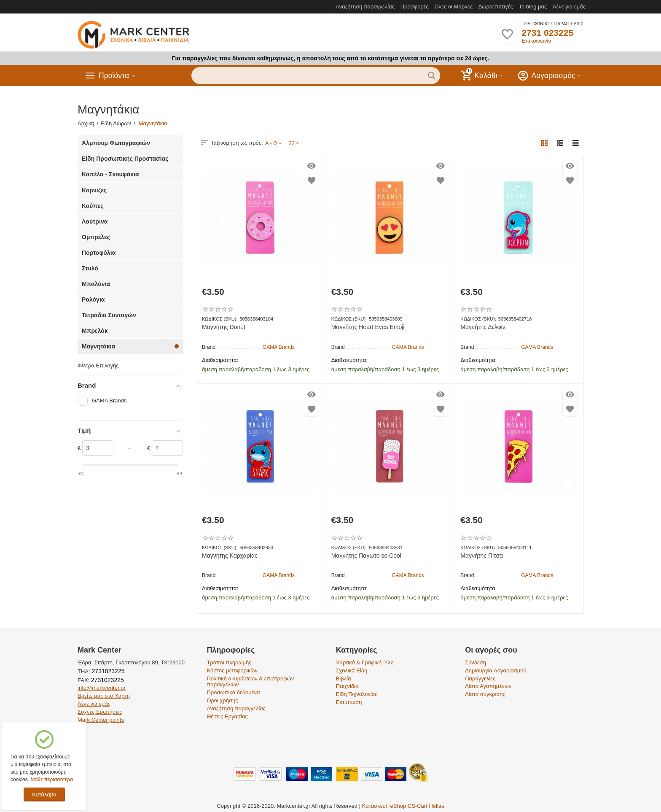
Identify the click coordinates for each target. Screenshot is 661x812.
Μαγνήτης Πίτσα (482, 556)
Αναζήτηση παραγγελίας (365, 7)
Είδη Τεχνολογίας (357, 694)
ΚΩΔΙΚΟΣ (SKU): (220, 319)
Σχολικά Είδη (352, 670)
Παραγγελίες (480, 678)
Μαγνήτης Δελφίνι (483, 327)
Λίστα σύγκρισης (485, 694)
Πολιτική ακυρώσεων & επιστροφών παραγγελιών (250, 682)
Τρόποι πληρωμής (229, 662)
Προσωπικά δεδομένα (233, 692)
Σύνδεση (476, 662)
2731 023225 (547, 33)
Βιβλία (344, 678)
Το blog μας (533, 7)
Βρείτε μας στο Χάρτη (104, 696)
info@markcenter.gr (102, 688)
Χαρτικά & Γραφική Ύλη (365, 662)
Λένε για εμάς (569, 7)
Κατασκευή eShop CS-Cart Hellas (403, 806)
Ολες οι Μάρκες (454, 7)
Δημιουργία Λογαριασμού (496, 670)
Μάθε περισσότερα (52, 780)
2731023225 (107, 671)
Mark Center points (101, 720)
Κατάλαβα (44, 794)
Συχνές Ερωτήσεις (100, 712)
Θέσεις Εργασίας (227, 716)
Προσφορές (415, 7)
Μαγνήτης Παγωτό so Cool (366, 556)
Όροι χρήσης (222, 700)
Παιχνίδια (347, 686)
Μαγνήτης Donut (224, 327)
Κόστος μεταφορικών (232, 670)
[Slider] (98, 448)
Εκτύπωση (349, 702)
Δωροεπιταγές (496, 7)
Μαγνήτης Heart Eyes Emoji (368, 327)
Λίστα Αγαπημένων (488, 686)
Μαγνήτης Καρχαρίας (230, 556)
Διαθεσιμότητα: (220, 360)
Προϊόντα (114, 76)
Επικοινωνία (536, 41)
